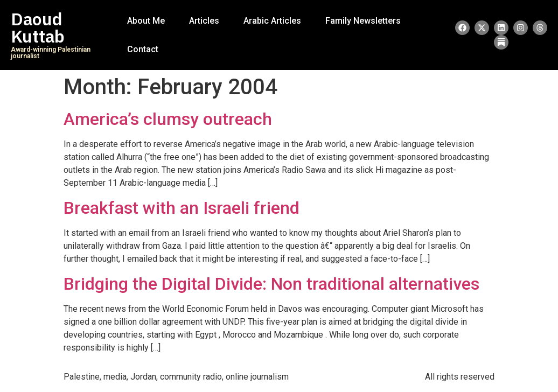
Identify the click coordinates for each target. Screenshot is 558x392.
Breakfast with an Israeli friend (182, 208)
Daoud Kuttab (38, 28)
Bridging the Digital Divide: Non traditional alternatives (271, 284)
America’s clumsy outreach (168, 119)
